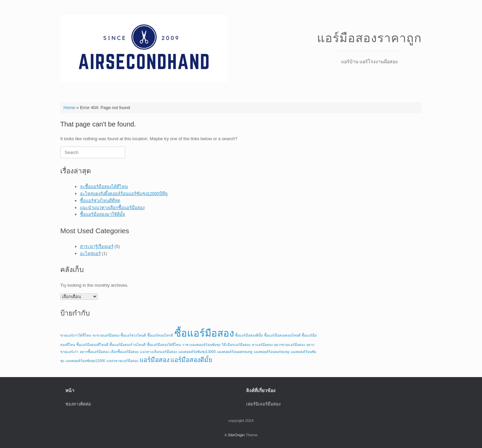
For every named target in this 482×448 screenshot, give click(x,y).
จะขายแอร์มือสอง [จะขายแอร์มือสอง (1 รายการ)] (106, 335)
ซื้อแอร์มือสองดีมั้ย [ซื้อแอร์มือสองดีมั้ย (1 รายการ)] (249, 335)
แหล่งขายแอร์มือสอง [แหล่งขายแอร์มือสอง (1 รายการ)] (122, 361)
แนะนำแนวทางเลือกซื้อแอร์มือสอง (112, 208)
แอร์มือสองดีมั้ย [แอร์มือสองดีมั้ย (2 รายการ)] (191, 360)
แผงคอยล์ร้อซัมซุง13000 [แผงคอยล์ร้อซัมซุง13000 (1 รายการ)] (197, 352)
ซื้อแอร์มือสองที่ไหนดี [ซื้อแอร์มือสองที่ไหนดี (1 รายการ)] (92, 345)
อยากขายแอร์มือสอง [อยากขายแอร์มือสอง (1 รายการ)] (289, 345)
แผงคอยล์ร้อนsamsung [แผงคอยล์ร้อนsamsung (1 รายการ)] (235, 352)
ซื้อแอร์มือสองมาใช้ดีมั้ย (103, 214)
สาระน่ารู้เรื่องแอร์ (97, 246)
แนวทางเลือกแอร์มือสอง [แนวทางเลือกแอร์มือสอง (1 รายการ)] (158, 352)
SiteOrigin (236, 435)
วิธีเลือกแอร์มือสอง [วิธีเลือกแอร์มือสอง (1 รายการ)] (236, 345)
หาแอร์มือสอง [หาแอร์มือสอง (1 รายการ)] (262, 345)
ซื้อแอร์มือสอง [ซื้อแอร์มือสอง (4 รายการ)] (204, 333)
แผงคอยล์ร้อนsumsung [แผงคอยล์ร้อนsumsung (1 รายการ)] (271, 352)
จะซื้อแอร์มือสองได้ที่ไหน (104, 187)
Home (69, 108)
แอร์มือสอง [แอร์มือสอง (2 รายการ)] (154, 360)
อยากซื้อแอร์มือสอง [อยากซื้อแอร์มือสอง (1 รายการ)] (94, 352)
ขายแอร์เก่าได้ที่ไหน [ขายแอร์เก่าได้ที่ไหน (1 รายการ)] (76, 335)
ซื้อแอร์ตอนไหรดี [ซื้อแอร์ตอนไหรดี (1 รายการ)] (160, 335)
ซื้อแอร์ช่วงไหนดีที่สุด (100, 201)
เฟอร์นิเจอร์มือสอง (263, 404)
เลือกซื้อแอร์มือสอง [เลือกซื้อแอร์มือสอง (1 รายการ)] (124, 352)
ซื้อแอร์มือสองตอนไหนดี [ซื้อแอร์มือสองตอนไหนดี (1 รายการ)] (282, 335)
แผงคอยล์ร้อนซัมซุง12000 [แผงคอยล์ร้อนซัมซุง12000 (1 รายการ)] (86, 361)
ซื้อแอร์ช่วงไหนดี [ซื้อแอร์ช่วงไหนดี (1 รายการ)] (133, 335)
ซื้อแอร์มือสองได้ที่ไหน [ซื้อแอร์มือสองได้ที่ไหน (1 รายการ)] (164, 345)
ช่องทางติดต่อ (78, 404)
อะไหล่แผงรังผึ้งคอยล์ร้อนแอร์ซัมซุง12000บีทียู (124, 194)
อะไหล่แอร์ (90, 253)
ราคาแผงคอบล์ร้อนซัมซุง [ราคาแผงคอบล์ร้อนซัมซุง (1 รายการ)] (201, 345)
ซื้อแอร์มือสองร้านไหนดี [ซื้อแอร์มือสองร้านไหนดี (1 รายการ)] (128, 345)
